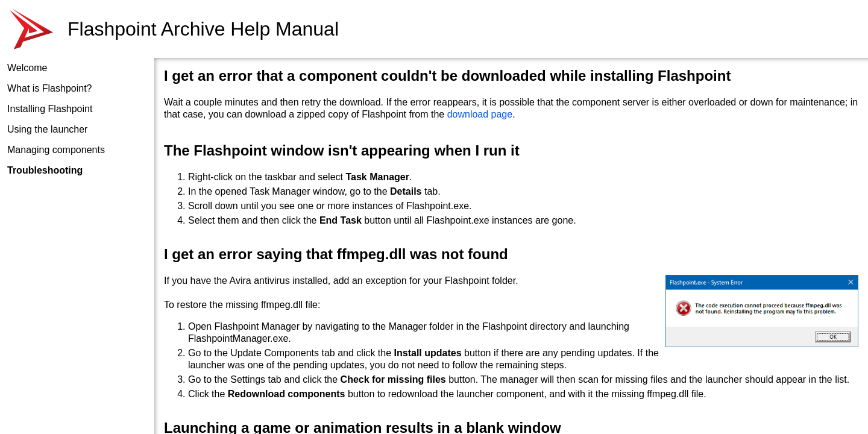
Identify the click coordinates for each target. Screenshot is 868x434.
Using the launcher (47, 129)
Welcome (27, 68)
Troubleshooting (45, 170)
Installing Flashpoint (50, 109)
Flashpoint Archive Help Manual (203, 29)
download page (480, 114)
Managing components (56, 150)
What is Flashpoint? (50, 88)
